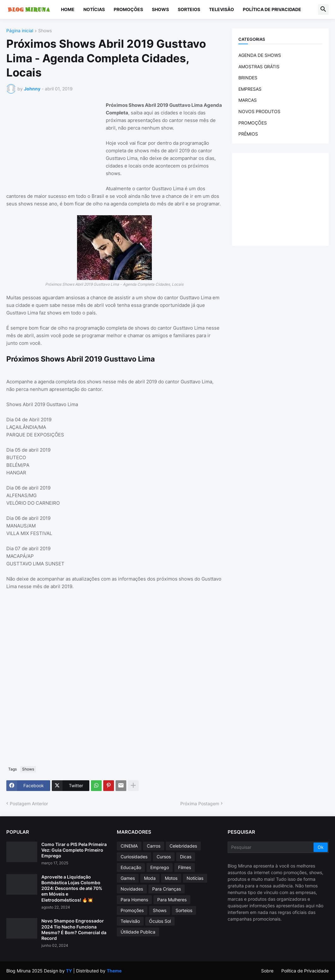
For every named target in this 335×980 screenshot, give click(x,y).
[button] (323, 9)
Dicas (186, 857)
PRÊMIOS (248, 134)
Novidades (132, 889)
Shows (160, 9)
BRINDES (248, 78)
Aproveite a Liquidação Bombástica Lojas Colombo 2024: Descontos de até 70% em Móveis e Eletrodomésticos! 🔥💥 (72, 888)
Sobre (267, 971)
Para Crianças (167, 889)
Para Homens (134, 900)
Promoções (128, 9)
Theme (114, 971)
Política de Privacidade (272, 9)
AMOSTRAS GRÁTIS (259, 67)
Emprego (160, 867)
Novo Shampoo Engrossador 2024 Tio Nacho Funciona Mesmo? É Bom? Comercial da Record (74, 929)
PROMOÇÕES (253, 123)
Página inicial (20, 31)
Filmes (185, 867)
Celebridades (183, 846)
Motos (171, 878)
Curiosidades (134, 857)
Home (68, 9)
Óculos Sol (160, 921)
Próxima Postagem (200, 803)
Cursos (164, 857)
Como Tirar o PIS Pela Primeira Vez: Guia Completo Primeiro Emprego (74, 850)
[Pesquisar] (271, 847)
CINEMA (129, 846)
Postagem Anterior (29, 803)
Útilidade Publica (138, 932)
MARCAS (248, 100)
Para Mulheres (172, 900)
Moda (150, 878)
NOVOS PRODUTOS (259, 111)
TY (69, 971)
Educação (131, 867)
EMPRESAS (250, 89)
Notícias (94, 9)
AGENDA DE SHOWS (260, 55)
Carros (154, 846)
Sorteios (189, 9)
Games (128, 878)
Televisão (221, 9)
